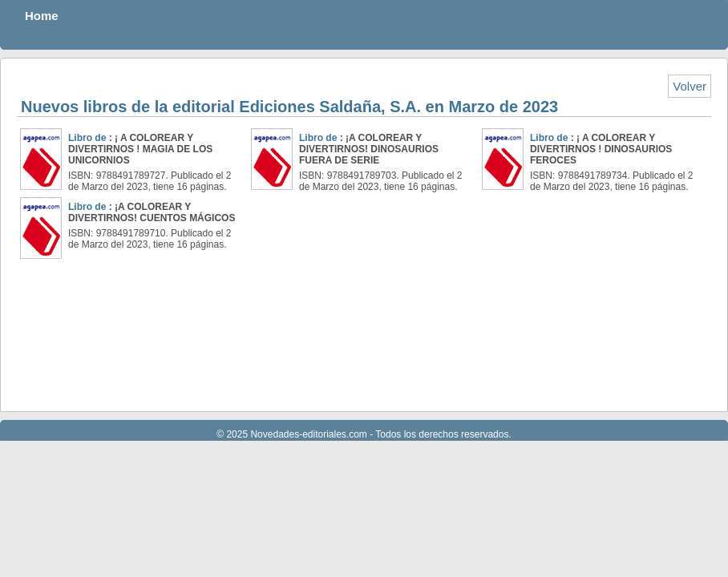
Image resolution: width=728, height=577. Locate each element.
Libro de (89, 138)
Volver (690, 86)
